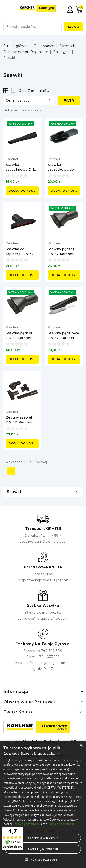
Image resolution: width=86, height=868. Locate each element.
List (13, 91)
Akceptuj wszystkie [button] (43, 838)
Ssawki (14, 492)
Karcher (12, 159)
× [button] (81, 746)
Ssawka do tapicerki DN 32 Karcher (20, 254)
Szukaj (73, 27)
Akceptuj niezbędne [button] (43, 849)
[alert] (43, 804)
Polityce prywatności (26, 824)
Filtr (69, 100)
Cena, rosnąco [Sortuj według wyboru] (29, 100)
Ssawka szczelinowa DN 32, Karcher (20, 170)
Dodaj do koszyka (24, 191)
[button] (43, 860)
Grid (6, 91)
